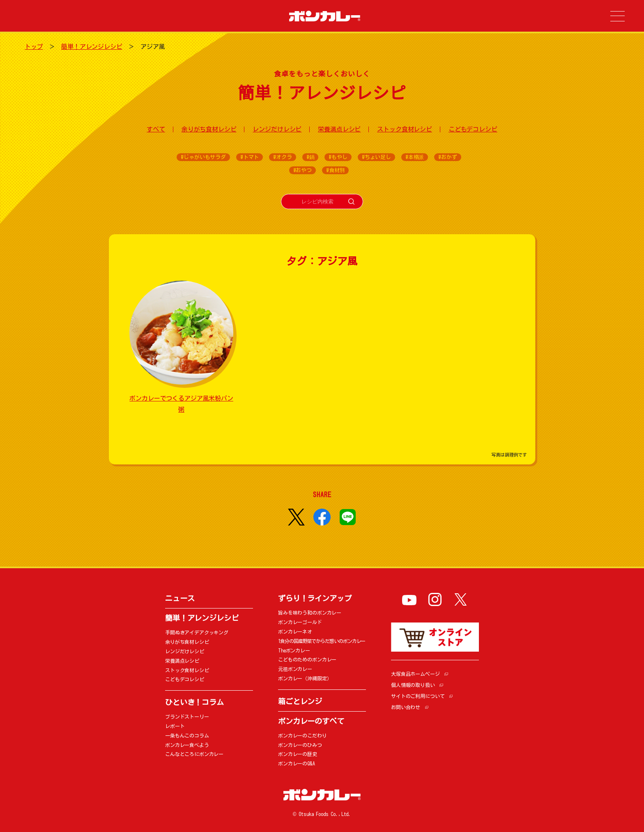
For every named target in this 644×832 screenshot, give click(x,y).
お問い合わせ (406, 707)
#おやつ (302, 170)
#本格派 (415, 157)
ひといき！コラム (194, 702)
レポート (175, 726)
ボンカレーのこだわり (302, 735)
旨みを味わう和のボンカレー (310, 613)
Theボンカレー (294, 650)
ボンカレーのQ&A (297, 763)
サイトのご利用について (418, 696)
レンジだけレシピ (277, 129)
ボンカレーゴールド (300, 622)
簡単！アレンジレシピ (92, 47)
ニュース (180, 598)
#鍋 (310, 157)
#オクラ (282, 157)
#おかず (447, 157)
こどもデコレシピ (473, 129)
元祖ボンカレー (295, 669)
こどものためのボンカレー (307, 659)
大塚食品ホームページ (415, 674)
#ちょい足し (376, 157)
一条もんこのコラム (187, 735)
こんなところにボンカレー (194, 754)
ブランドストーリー (187, 717)
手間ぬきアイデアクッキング (197, 632)
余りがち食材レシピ (209, 129)
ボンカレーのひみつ (300, 745)
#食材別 (335, 170)
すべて (156, 129)
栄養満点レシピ (339, 129)
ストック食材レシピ (405, 129)
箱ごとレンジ (300, 701)
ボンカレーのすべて (311, 721)
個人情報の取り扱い (413, 685)
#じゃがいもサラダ (203, 157)
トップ (34, 47)
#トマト (250, 157)
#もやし (338, 157)
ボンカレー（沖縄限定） (305, 678)
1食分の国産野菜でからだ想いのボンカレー (322, 641)
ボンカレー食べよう (187, 745)
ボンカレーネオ (295, 631)
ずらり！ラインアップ (315, 598)
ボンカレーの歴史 (298, 754)
